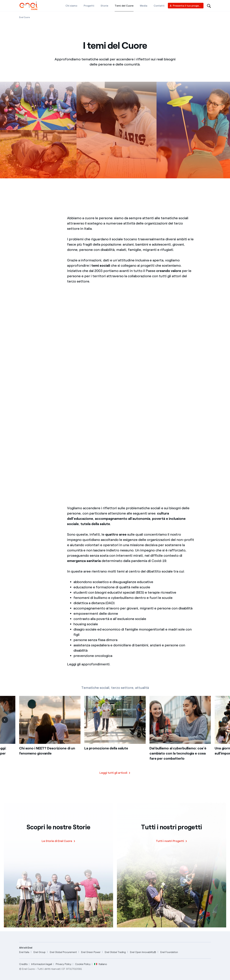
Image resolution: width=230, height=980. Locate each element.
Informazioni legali (42, 964)
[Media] (144, 6)
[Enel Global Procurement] (63, 952)
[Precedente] (5, 723)
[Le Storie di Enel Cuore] (59, 841)
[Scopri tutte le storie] (115, 776)
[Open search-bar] (209, 6)
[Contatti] (159, 6)
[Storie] (104, 6)
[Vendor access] (186, 6)
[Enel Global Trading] (115, 952)
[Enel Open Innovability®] (143, 952)
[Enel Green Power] (91, 952)
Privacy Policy (64, 964)
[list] (115, 736)
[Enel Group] (40, 952)
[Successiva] (225, 723)
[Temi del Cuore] (124, 6)
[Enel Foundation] (169, 952)
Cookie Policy (83, 964)
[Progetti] (89, 6)
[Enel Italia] (24, 952)
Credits (23, 964)
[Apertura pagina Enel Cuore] (25, 17)
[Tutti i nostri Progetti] (172, 841)
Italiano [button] (101, 964)
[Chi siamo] (71, 6)
